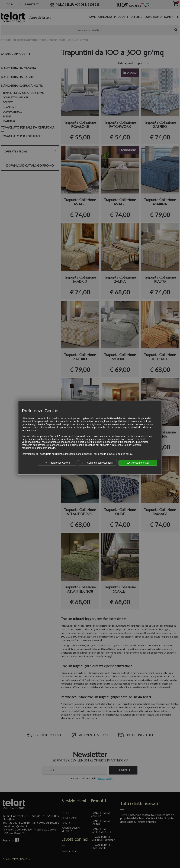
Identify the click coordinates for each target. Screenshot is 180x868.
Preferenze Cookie (57, 463)
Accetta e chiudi (138, 463)
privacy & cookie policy (120, 454)
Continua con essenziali (98, 463)
